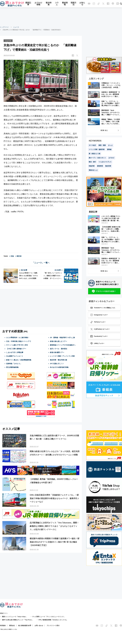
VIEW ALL (104, 130)
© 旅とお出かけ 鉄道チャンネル (9, 629)
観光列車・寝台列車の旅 (59, 360)
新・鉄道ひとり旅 (95, 154)
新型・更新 (102, 145)
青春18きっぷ (93, 170)
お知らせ (82, 4)
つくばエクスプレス (105, 162)
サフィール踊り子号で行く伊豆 (17, 345)
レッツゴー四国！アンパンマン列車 (62, 356)
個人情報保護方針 (24, 626)
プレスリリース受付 (53, 626)
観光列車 (108, 166)
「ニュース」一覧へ (41, 263)
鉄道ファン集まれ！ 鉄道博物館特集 (19, 360)
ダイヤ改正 (92, 145)
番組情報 (65, 4)
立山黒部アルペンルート (15, 356)
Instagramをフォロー (99, 315)
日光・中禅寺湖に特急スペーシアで (19, 341)
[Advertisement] (61, 17)
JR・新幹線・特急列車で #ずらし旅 (62, 337)
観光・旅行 (92, 162)
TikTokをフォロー (98, 322)
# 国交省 (18, 256)
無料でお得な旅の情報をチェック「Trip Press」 (18, 620)
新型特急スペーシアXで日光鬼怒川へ (63, 345)
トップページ (4, 27)
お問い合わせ (39, 626)
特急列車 (92, 166)
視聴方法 (73, 4)
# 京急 (12, 256)
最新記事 (28, 4)
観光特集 (49, 4)
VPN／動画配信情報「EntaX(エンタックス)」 (53, 620)
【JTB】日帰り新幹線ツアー (16, 349)
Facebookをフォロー (99, 336)
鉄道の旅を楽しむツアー (59, 341)
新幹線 (109, 149)
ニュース (16, 27)
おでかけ (111, 158)
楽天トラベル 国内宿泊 (59, 349)
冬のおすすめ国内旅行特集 (59, 367)
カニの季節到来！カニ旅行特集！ (18, 337)
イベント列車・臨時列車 (97, 149)
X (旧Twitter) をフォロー (100, 329)
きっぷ (110, 145)
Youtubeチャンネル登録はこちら (103, 308)
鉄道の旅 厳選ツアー (57, 352)
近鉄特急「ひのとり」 (14, 363)
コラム (57, 4)
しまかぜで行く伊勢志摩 (15, 352)
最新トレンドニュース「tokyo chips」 (15, 617)
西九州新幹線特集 (12, 367)
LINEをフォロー (97, 343)
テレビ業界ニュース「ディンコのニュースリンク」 (49, 617)
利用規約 (3, 626)
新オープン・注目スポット (97, 158)
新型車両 (100, 166)
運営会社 (12, 626)
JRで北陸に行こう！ (57, 363)
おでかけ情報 (38, 4)
